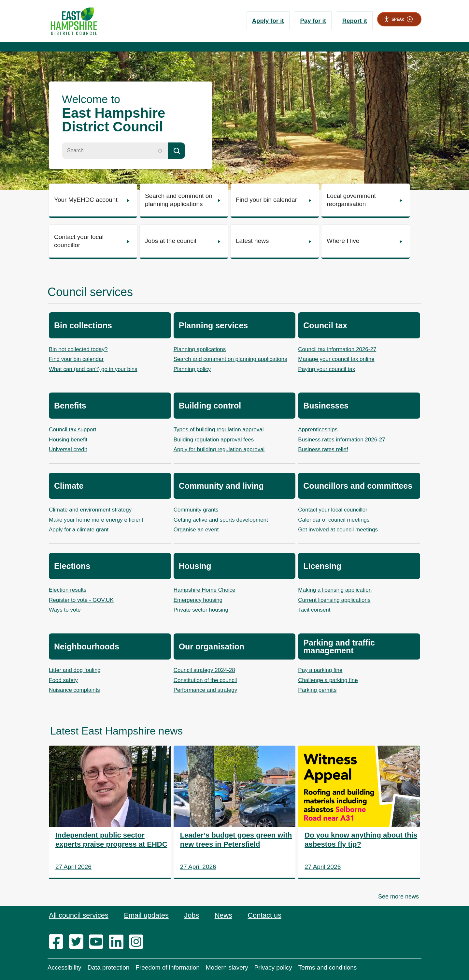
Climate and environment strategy (90, 510)
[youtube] (98, 942)
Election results (68, 590)
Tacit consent (314, 610)
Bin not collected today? (78, 349)
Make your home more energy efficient (96, 520)
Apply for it (266, 21)
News (226, 915)
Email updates (147, 915)
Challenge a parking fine (328, 680)
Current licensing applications (334, 600)
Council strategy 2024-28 (204, 670)
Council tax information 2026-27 (337, 349)
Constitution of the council (205, 680)
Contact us (267, 915)
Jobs (193, 915)
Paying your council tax (327, 369)
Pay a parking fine (320, 670)
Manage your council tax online (336, 359)
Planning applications (200, 349)
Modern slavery (227, 967)
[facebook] (58, 942)
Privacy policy (273, 967)
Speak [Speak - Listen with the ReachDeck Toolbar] (398, 19)
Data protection (108, 967)
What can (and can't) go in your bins (93, 369)
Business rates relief (323, 449)
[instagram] (138, 942)
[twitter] (78, 942)
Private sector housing (201, 610)
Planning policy (192, 369)
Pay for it (312, 21)
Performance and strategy (206, 690)
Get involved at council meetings (338, 530)
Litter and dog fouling (75, 670)
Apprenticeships (318, 430)
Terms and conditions (328, 967)
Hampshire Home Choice (205, 590)
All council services (79, 915)
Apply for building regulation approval (219, 449)
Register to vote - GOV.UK (81, 600)
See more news (398, 897)
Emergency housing (198, 600)
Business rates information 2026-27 (341, 440)
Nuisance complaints (74, 690)
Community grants (196, 510)
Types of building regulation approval (219, 430)
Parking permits (317, 690)
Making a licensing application (335, 590)
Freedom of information (167, 967)
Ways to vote (65, 610)
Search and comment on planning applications (230, 359)
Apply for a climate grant (79, 530)
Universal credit (68, 449)
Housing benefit (68, 440)
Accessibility (64, 967)
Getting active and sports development (221, 520)
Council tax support (73, 430)
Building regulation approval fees (214, 440)
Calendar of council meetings (334, 520)
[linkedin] (118, 942)
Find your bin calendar (76, 359)
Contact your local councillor (333, 510)
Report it (354, 21)
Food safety (63, 680)
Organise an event (196, 530)
